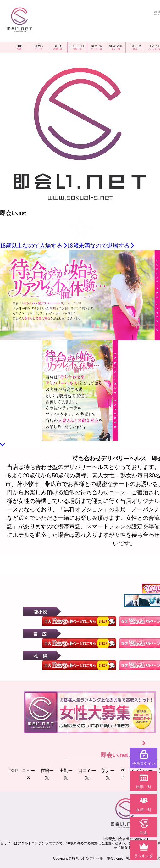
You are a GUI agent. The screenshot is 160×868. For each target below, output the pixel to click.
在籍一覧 (49, 773)
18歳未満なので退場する (101, 246)
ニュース (30, 773)
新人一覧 (109, 773)
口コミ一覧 (89, 773)
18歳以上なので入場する (34, 246)
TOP (14, 770)
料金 (124, 773)
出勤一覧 (68, 773)
